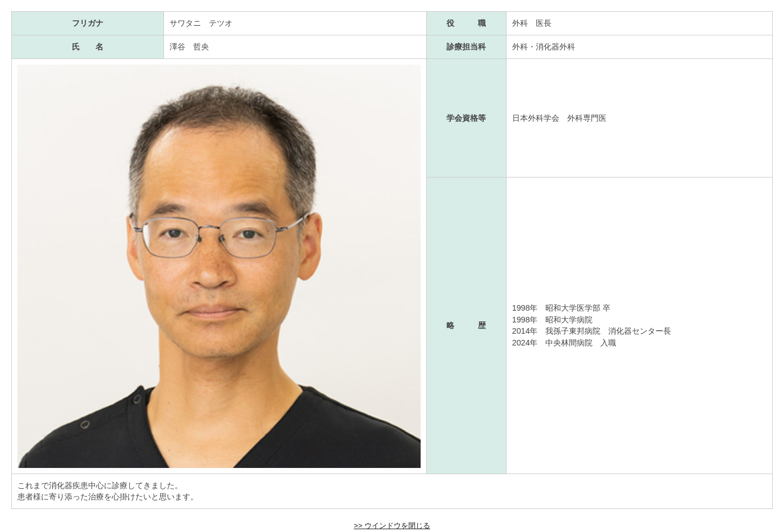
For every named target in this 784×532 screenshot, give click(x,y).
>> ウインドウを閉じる (392, 526)
